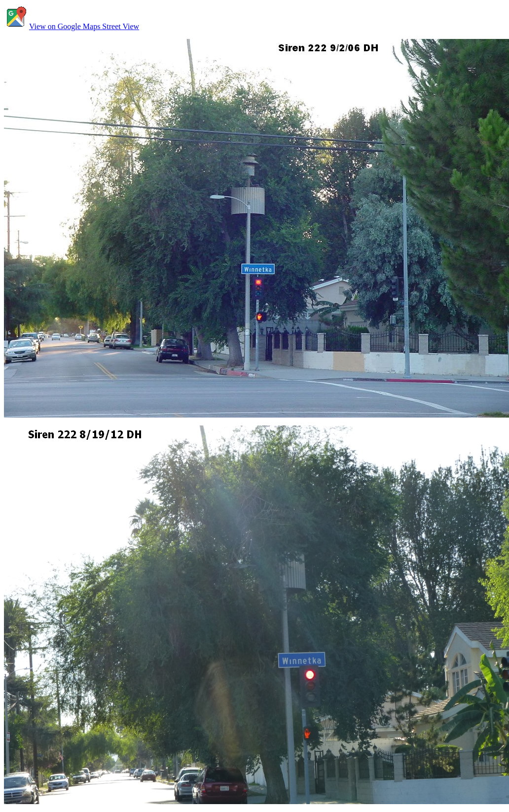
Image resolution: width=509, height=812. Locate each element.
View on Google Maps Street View (72, 26)
